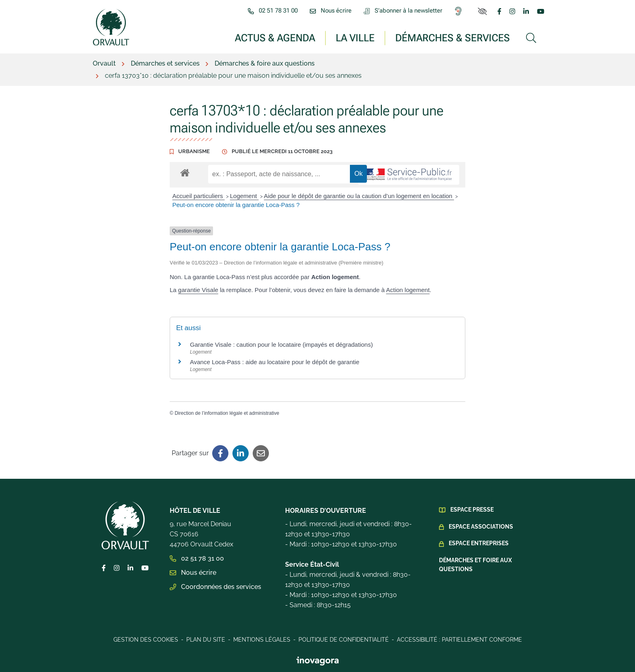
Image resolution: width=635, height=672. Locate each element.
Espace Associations (481, 527)
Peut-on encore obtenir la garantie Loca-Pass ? (236, 205)
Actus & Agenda (275, 37)
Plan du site (206, 640)
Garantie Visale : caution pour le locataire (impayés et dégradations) (281, 345)
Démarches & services (453, 37)
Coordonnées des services (215, 587)
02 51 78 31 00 (197, 558)
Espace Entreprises (479, 543)
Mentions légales (262, 640)
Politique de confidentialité (344, 640)
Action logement (408, 290)
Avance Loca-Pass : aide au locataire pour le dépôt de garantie (275, 362)
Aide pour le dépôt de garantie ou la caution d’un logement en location (359, 196)
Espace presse (472, 510)
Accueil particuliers (199, 196)
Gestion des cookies (146, 640)
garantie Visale (198, 290)
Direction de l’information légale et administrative (227, 413)
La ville (355, 37)
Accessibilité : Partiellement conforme (459, 640)
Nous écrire (193, 573)
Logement (244, 196)
